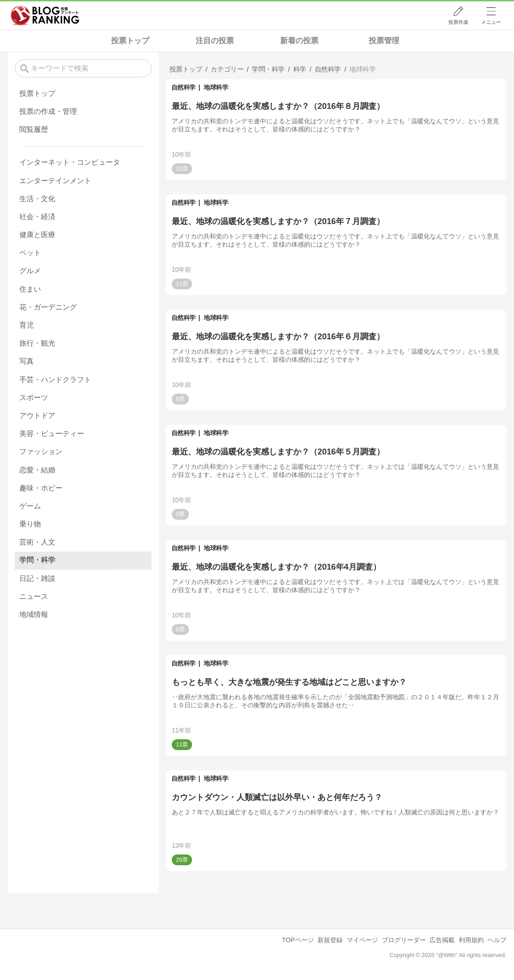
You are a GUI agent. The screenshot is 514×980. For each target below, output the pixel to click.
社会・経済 (37, 217)
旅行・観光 (37, 343)
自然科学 (183, 87)
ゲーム (30, 506)
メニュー (491, 22)
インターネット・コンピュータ (70, 162)
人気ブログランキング (45, 15)
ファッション (41, 452)
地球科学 (216, 87)
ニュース (34, 596)
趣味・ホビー (41, 488)
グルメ (30, 271)
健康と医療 (37, 235)
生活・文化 (37, 199)
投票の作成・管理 (48, 111)
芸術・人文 (37, 542)
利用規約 (471, 940)
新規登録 (330, 940)
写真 (27, 361)
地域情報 (34, 614)
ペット (30, 253)
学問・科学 (37, 560)
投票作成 (458, 22)
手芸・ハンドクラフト (55, 380)
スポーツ (34, 398)
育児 (27, 325)
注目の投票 (215, 41)
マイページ (362, 940)
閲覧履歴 (34, 129)
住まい (30, 289)
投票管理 (384, 41)
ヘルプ (497, 940)
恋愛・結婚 (37, 470)
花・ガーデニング (48, 307)
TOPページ (298, 940)
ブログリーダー (404, 940)
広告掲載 (442, 940)
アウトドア (37, 416)
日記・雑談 (37, 578)
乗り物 (30, 524)
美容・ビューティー (52, 434)
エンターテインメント (55, 181)
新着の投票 (299, 41)
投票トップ (130, 41)
